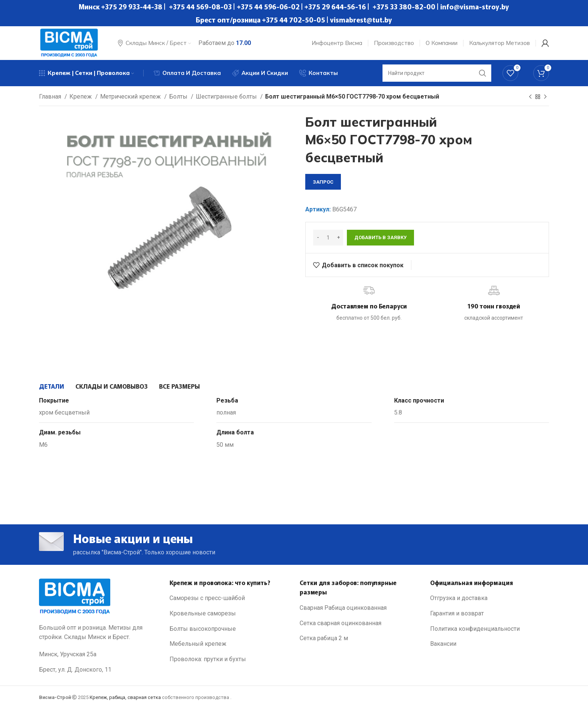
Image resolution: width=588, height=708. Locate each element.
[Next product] (545, 97)
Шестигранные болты (227, 97)
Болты (179, 97)
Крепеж (81, 97)
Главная (51, 97)
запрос (323, 182)
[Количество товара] (328, 238)
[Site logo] (69, 43)
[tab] (52, 386)
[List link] (229, 598)
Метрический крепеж (131, 97)
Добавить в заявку (380, 237)
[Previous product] (530, 97)
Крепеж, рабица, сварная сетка (125, 697)
